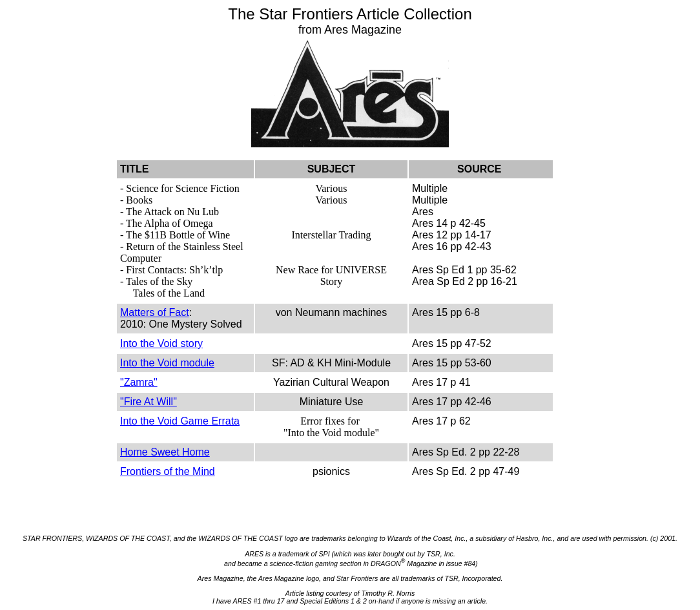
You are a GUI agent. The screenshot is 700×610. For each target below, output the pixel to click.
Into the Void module (167, 363)
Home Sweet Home (165, 452)
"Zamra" (139, 382)
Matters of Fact (155, 312)
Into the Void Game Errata (180, 421)
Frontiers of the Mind (168, 471)
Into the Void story (161, 343)
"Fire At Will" (149, 402)
